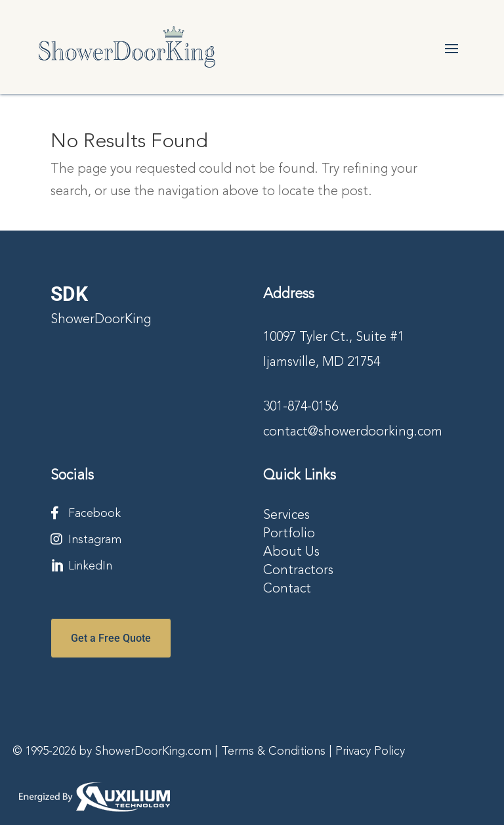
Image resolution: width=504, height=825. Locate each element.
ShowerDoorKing (101, 320)
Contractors (298, 571)
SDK (69, 294)
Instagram (95, 540)
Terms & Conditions (273, 751)
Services (286, 516)
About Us (291, 552)
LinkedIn (90, 566)
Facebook (94, 514)
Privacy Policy (370, 751)
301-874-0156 (301, 407)
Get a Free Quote (111, 638)
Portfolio (289, 534)
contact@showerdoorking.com (353, 432)
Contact (287, 589)
